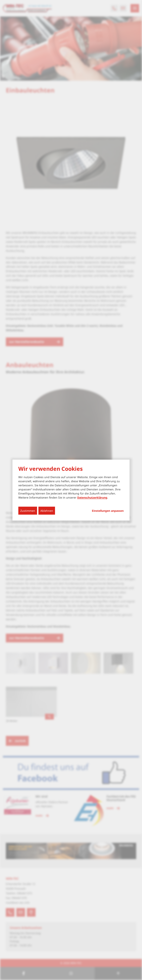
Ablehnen (47, 511)
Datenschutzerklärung (92, 497)
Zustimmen (28, 511)
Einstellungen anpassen (108, 511)
